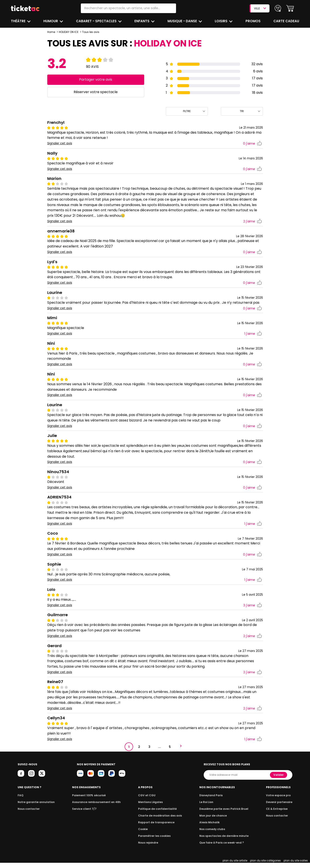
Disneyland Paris (212, 801)
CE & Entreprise (277, 814)
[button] (290, 8)
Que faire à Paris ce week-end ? (222, 848)
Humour (51, 21)
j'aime (252, 144)
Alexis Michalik (210, 828)
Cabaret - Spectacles (97, 21)
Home (51, 32)
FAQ (20, 801)
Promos (253, 21)
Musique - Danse (183, 21)
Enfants (142, 21)
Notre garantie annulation (35, 807)
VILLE (260, 8)
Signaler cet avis (60, 143)
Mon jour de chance (214, 821)
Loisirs (222, 21)
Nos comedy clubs (213, 834)
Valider (279, 780)
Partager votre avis (96, 79)
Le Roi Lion (207, 807)
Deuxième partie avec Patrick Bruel (224, 814)
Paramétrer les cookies (154, 841)
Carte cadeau (287, 21)
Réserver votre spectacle (96, 92)
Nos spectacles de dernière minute (224, 841)
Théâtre (18, 21)
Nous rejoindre (149, 848)
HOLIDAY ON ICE (69, 32)
